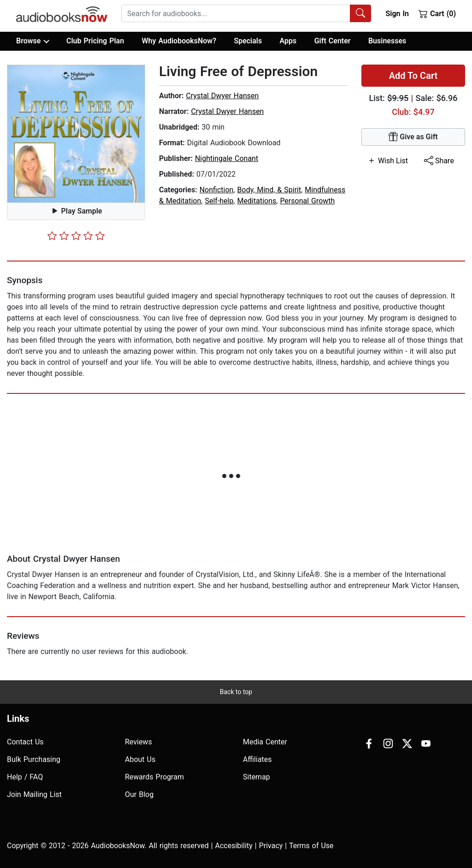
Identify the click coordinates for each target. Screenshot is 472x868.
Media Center (265, 742)
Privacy (271, 846)
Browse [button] (32, 41)
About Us (140, 759)
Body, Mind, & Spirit (269, 190)
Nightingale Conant (227, 158)
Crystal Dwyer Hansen (222, 96)
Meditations (257, 201)
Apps (288, 41)
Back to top (236, 692)
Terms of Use (311, 846)
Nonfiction (217, 190)
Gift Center (333, 41)
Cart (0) (437, 13)
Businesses (387, 41)
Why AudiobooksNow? (179, 41)
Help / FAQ (25, 777)
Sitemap (257, 777)
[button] (76, 134)
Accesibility (234, 846)
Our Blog (139, 794)
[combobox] (246, 13)
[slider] (76, 236)
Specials (248, 41)
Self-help (219, 201)
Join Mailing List (34, 794)
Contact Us (25, 742)
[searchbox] (236, 13)
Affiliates (257, 759)
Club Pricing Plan (95, 41)
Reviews (139, 742)
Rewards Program (154, 777)
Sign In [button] (397, 14)
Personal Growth (307, 201)
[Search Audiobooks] (360, 13)
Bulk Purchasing (34, 759)
